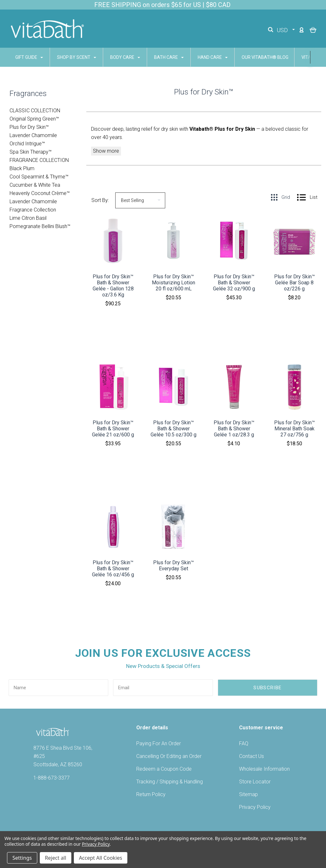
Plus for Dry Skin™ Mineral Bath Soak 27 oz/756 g (294, 429)
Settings (22, 858)
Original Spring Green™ (34, 119)
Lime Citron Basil (28, 218)
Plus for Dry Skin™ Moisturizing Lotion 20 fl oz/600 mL (174, 283)
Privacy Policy (255, 807)
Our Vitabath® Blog (265, 57)
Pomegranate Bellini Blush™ (40, 226)
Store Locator (255, 782)
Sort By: (100, 200)
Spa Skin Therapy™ (31, 152)
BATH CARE (169, 57)
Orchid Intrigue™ (27, 144)
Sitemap (248, 794)
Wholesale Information (264, 769)
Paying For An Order (159, 743)
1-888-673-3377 (52, 778)
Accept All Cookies (101, 858)
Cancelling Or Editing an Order (169, 756)
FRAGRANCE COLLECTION (39, 160)
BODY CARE (125, 57)
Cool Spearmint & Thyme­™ (39, 177)
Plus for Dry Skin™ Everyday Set (174, 566)
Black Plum (22, 168)
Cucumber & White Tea (35, 185)
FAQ (244, 743)
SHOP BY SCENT (77, 57)
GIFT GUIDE (29, 57)
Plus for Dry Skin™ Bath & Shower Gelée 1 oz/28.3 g (234, 429)
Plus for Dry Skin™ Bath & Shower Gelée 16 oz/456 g (113, 569)
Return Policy (151, 794)
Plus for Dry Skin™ (29, 127)
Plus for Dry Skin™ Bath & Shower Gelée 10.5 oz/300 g (174, 429)
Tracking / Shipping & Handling (170, 782)
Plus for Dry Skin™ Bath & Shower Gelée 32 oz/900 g (234, 283)
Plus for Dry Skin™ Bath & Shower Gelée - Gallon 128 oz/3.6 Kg (113, 286)
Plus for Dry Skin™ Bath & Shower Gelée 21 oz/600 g (113, 429)
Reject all (56, 858)
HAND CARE (213, 57)
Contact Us (252, 756)
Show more (106, 151)
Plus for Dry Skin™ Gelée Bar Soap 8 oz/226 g (294, 283)
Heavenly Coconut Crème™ (40, 193)
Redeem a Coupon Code (164, 769)
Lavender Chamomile (33, 135)
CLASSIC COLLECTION (35, 111)
